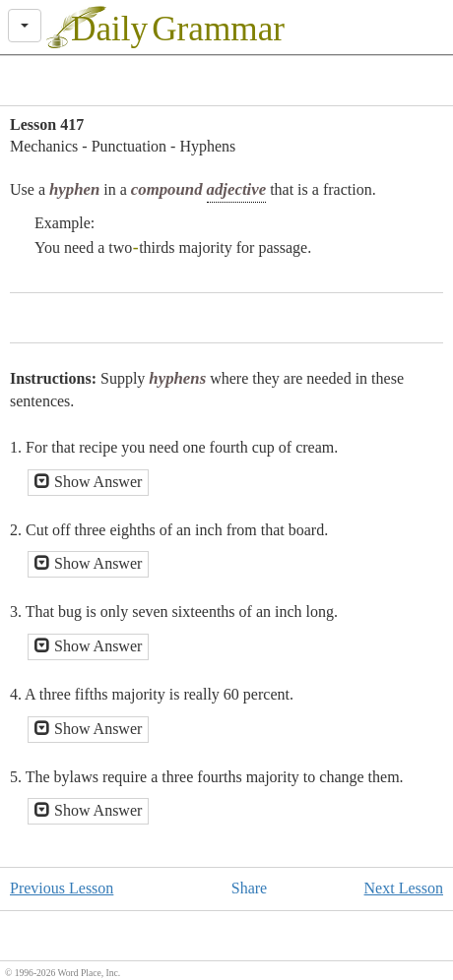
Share (249, 888)
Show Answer (88, 482)
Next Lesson (404, 888)
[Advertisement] (226, 81)
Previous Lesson (62, 888)
